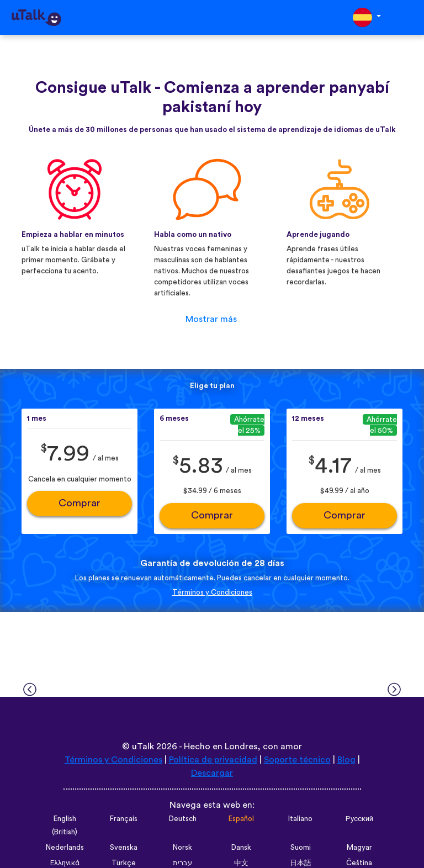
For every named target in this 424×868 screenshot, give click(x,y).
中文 (241, 863)
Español (241, 819)
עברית (182, 863)
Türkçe (124, 863)
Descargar (212, 773)
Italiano (300, 819)
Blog (346, 760)
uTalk (143, 747)
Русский (359, 819)
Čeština (359, 863)
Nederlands (65, 848)
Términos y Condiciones (212, 592)
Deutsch (183, 819)
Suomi (301, 848)
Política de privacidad (213, 760)
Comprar (79, 503)
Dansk (241, 848)
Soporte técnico (297, 760)
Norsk (182, 848)
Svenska (124, 848)
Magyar (359, 848)
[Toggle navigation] (408, 17)
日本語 (301, 863)
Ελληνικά (65, 863)
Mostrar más (211, 319)
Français (124, 819)
